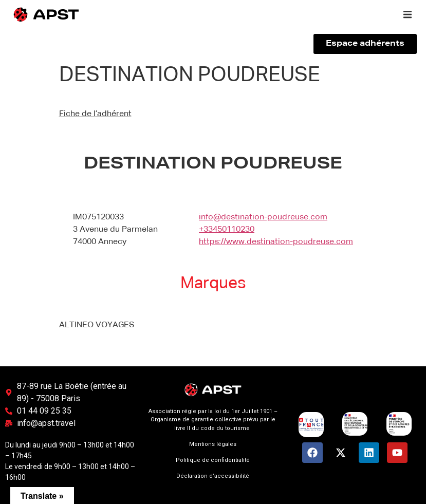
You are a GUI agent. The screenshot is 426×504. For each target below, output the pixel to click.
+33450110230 (227, 230)
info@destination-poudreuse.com (263, 217)
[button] (408, 14)
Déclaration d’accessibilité (213, 476)
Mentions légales (213, 444)
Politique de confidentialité (213, 460)
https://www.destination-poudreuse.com (276, 242)
